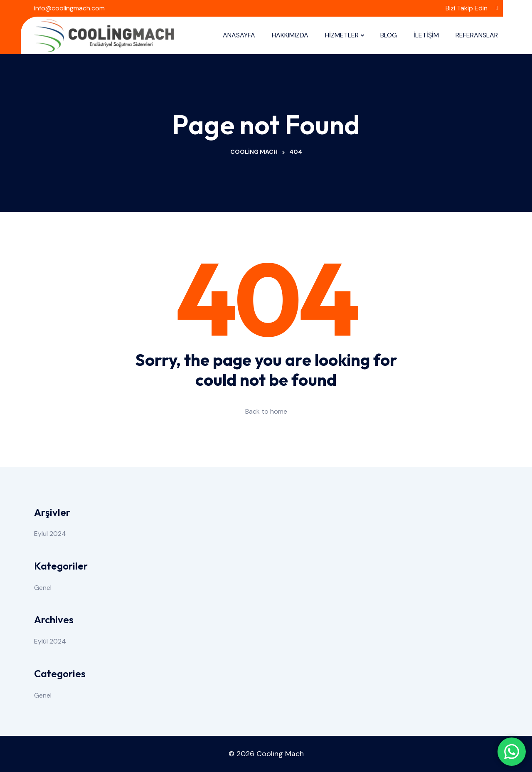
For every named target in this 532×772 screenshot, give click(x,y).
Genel (43, 588)
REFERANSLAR (477, 35)
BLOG (389, 35)
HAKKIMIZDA (290, 35)
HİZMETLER (342, 35)
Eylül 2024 (50, 534)
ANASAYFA (239, 35)
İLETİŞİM (426, 35)
